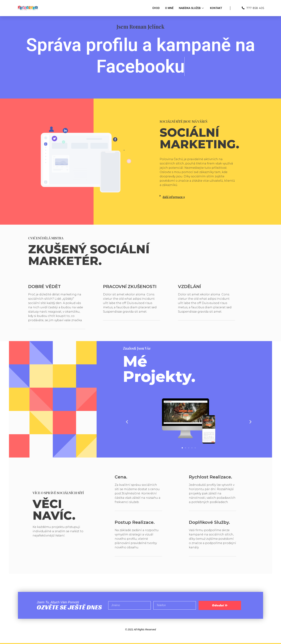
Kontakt (216, 8)
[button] (182, 448)
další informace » (174, 197)
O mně (169, 8)
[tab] (198, 197)
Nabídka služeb (192, 8)
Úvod (156, 8)
